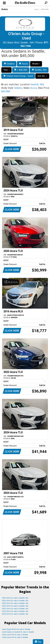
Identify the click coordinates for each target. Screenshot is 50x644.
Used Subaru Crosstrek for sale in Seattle (18, 632)
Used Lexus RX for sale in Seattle (15, 635)
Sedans (9, 64)
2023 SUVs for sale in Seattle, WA (15, 603)
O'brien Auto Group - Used (18, 76)
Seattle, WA (39, 70)
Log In (37, 9)
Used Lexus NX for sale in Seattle (15, 637)
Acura (23, 64)
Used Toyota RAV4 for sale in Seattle (16, 629)
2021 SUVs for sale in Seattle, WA (15, 609)
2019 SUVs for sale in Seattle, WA (15, 611)
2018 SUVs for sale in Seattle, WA (15, 614)
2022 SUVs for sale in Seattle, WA (15, 606)
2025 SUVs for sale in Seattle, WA (15, 598)
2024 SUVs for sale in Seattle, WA (15, 601)
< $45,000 (21, 70)
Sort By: (42, 76)
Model (36, 64)
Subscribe (45, 9)
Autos (5, 9)
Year (6, 70)
